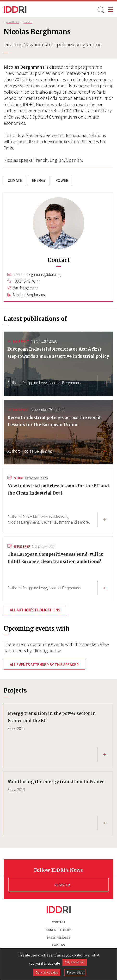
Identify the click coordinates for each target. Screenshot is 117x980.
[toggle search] (101, 10)
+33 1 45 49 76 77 (26, 281)
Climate (15, 180)
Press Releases (59, 938)
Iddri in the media (59, 930)
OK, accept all (75, 962)
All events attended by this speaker (44, 665)
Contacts (28, 22)
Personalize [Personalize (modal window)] (75, 972)
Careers (58, 945)
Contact (59, 922)
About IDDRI (13, 22)
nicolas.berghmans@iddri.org (37, 275)
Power (62, 180)
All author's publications (35, 610)
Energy (39, 180)
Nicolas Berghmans (29, 295)
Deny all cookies (47, 972)
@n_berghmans (26, 288)
